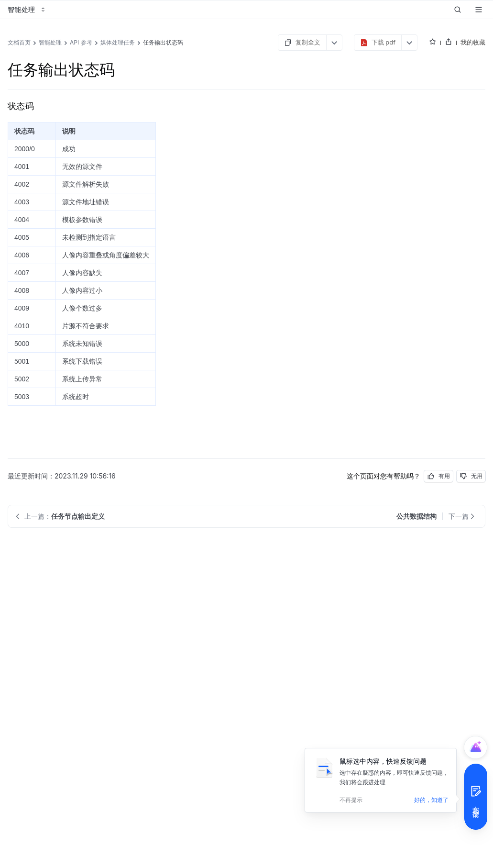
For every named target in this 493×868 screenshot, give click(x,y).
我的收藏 (473, 42)
